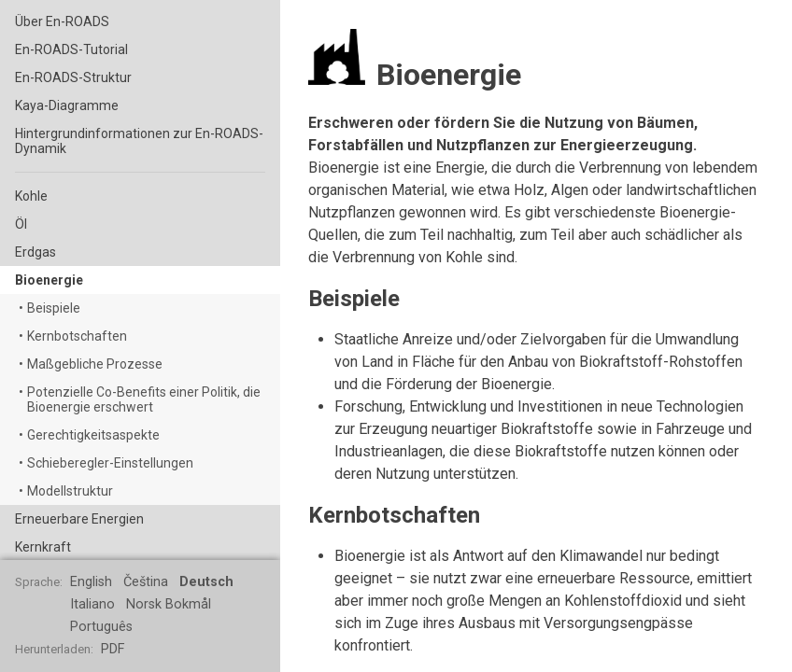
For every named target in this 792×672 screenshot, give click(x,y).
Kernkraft (43, 547)
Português (101, 627)
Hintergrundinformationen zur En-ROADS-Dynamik (139, 141)
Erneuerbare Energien (79, 519)
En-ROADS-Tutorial (71, 49)
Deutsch (206, 582)
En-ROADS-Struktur (73, 77)
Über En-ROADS (62, 21)
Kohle (31, 196)
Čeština (146, 582)
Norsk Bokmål (169, 604)
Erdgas (35, 252)
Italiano (92, 604)
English (91, 582)
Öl (21, 224)
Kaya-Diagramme (67, 105)
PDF (113, 649)
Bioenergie (49, 280)
